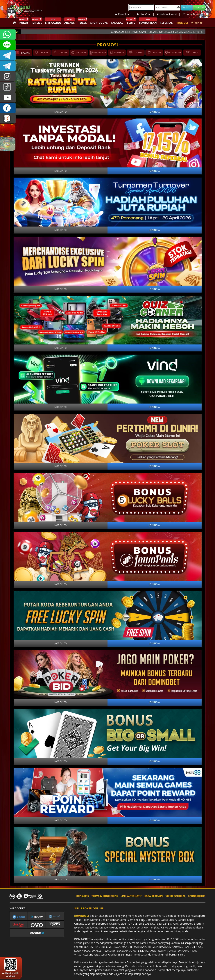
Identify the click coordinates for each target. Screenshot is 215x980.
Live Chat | (147, 14)
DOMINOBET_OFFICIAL (8, 66)
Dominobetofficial (8, 55)
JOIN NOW (154, 112)
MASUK (187, 7)
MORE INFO (61, 112)
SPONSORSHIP (197, 896)
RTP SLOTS (83, 896)
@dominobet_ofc (8, 87)
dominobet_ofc (8, 76)
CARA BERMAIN (154, 896)
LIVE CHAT (8, 118)
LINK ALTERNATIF (131, 896)
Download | (126, 14)
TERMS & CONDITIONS (105, 896)
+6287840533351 (8, 35)
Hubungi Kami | (170, 14)
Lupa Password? (194, 14)
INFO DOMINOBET (8, 108)
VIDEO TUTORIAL (176, 896)
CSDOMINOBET (8, 45)
